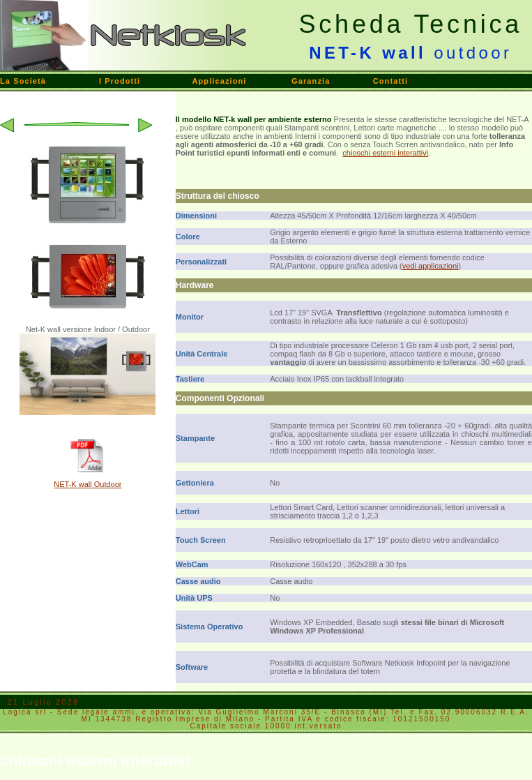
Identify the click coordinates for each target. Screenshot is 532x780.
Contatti (390, 81)
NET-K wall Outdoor (88, 484)
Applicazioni (219, 81)
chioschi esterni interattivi (385, 153)
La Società (23, 81)
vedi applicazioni (431, 266)
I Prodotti (120, 81)
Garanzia (311, 81)
